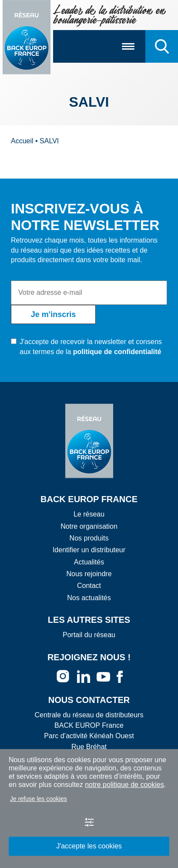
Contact (89, 586)
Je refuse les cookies (39, 799)
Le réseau (89, 514)
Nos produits (89, 538)
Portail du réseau (89, 635)
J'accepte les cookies (89, 846)
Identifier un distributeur (89, 550)
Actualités (89, 562)
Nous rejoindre (89, 574)
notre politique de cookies (124, 785)
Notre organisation (89, 526)
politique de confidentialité (117, 352)
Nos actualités (89, 598)
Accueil (22, 141)
